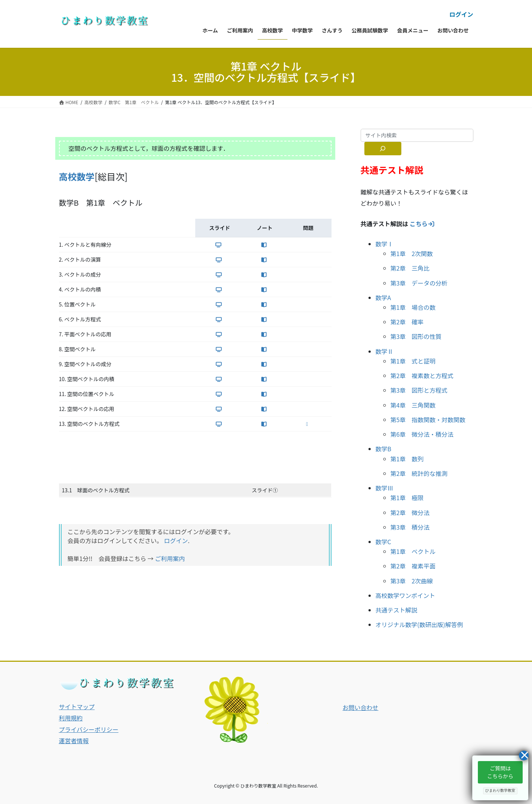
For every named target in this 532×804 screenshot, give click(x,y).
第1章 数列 (407, 459)
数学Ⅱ (385, 351)
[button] (500, 772)
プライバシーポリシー (89, 729)
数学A (383, 297)
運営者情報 (74, 741)
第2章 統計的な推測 (419, 473)
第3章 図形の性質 (416, 336)
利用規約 (71, 718)
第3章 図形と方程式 (419, 390)
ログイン (461, 14)
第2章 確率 (407, 322)
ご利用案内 (170, 558)
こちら (422, 224)
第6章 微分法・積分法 (422, 434)
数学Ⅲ (385, 488)
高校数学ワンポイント (405, 595)
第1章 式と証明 (413, 361)
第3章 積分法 (410, 527)
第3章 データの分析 (419, 283)
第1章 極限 (407, 498)
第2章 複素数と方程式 (422, 375)
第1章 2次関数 (412, 253)
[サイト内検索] (383, 149)
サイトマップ (77, 707)
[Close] (524, 755)
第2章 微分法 (410, 512)
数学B (384, 449)
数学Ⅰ (385, 244)
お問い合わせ (361, 707)
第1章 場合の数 (413, 307)
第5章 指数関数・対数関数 (428, 420)
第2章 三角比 (410, 268)
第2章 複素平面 (413, 566)
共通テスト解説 (396, 610)
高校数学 (77, 176)
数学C (383, 542)
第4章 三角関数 (413, 405)
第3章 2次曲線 (412, 581)
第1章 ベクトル (413, 551)
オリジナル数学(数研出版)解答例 (419, 624)
